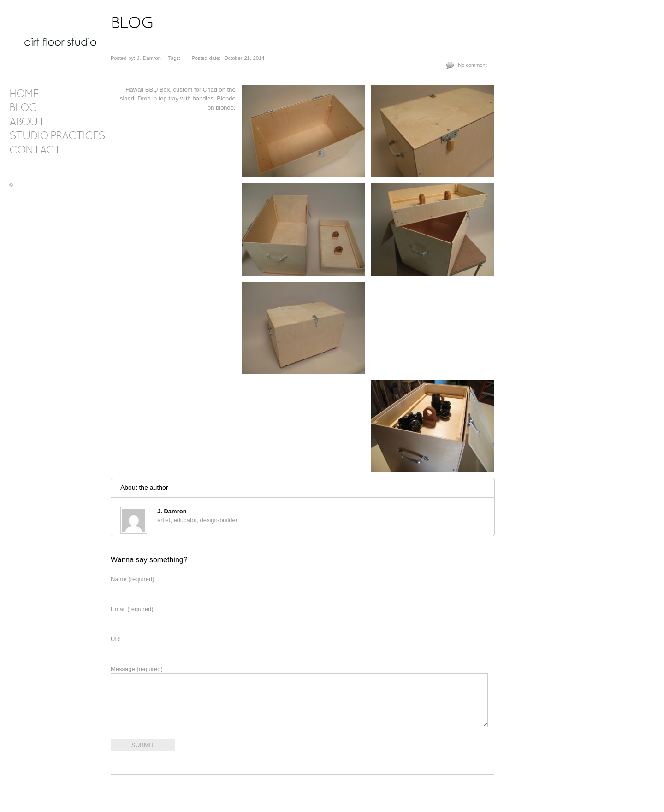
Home (24, 94)
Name (133, 579)
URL (117, 639)
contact (35, 151)
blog (23, 108)
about (27, 123)
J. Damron (172, 511)
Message (137, 669)
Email (132, 609)
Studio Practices (57, 136)
